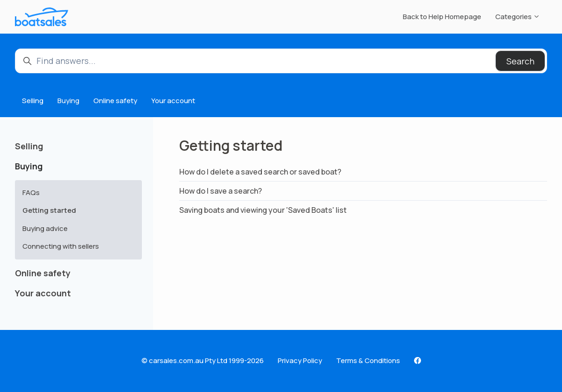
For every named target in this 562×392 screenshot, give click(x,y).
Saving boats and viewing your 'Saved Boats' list (263, 210)
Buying (68, 101)
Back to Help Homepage (442, 17)
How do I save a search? (221, 191)
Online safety (115, 101)
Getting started (49, 210)
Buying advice (45, 228)
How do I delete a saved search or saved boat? (260, 172)
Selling (33, 101)
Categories (518, 17)
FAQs (31, 192)
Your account (173, 101)
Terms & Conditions (368, 360)
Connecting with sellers (61, 246)
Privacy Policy (300, 360)
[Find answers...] (281, 61)
